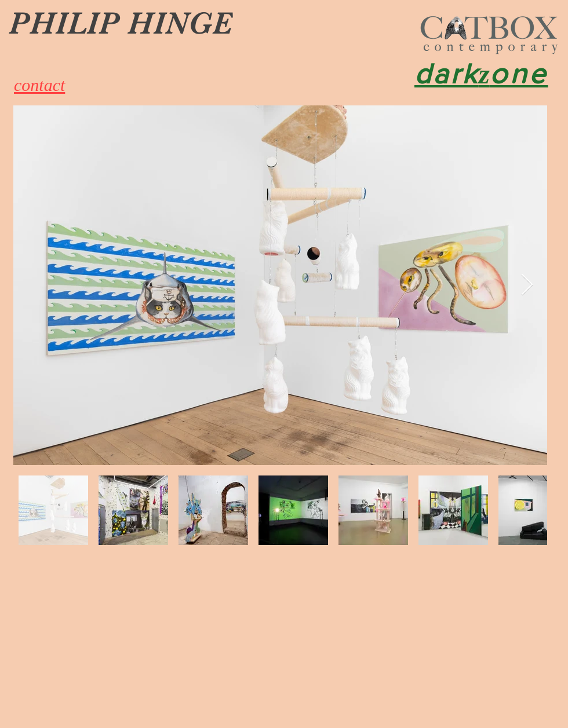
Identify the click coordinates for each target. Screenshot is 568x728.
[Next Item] (527, 285)
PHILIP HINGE (121, 23)
